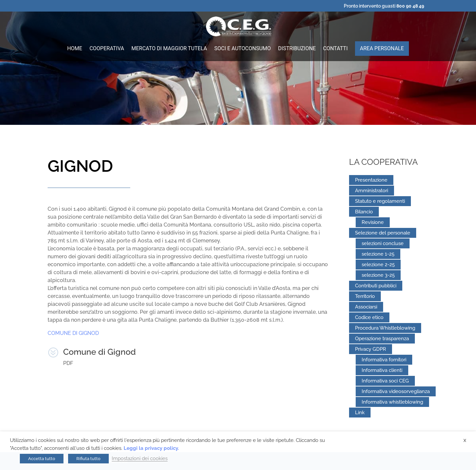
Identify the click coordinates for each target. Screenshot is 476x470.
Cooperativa (107, 49)
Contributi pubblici (376, 286)
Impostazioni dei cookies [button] (140, 458)
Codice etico (369, 317)
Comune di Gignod (99, 352)
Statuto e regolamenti (380, 201)
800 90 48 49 (410, 6)
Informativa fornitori (384, 360)
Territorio (365, 296)
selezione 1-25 (378, 254)
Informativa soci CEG (385, 381)
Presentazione (371, 180)
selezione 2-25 (378, 265)
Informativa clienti (382, 370)
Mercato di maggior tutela (169, 49)
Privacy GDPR (371, 349)
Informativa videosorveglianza (396, 391)
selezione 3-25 (378, 275)
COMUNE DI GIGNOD (73, 333)
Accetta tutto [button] (42, 459)
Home (75, 49)
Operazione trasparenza (382, 339)
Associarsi (366, 307)
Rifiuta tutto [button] (88, 459)
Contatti (335, 49)
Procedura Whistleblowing (385, 328)
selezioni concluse (383, 243)
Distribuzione (297, 49)
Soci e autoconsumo (242, 49)
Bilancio (364, 212)
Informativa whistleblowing (392, 402)
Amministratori (372, 191)
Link (360, 413)
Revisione (373, 222)
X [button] (465, 440)
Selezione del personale (383, 233)
